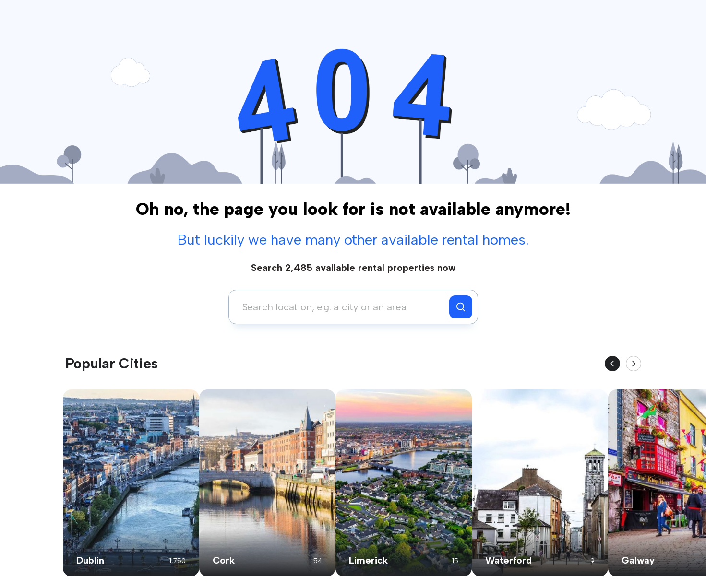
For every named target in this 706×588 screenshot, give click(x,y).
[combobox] (341, 307)
